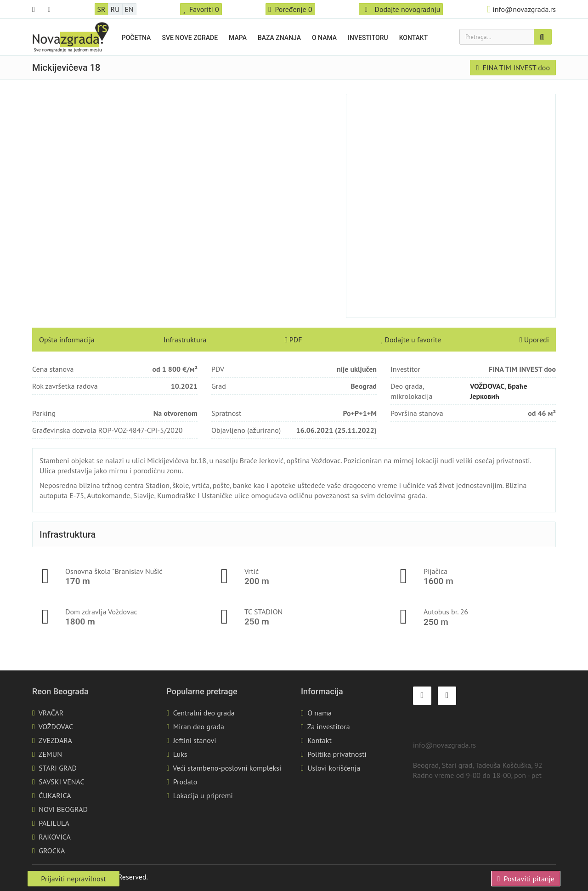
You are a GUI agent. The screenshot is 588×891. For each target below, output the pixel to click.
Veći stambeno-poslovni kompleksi (227, 768)
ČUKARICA (55, 795)
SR (102, 9)
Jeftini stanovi (195, 740)
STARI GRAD (58, 768)
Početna (136, 38)
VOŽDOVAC (487, 386)
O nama (324, 38)
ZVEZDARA (55, 740)
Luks (180, 754)
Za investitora (329, 726)
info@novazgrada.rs (524, 9)
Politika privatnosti (337, 754)
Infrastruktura (185, 340)
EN (129, 9)
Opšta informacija (67, 340)
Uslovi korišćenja (334, 768)
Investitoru (368, 38)
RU (115, 9)
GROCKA (52, 851)
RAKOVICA (55, 837)
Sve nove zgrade (190, 38)
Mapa (238, 38)
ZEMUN (50, 754)
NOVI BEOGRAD (63, 809)
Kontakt (414, 38)
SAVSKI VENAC (61, 782)
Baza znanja (279, 38)
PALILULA (54, 823)
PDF (294, 340)
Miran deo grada (199, 726)
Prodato (185, 782)
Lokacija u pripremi (203, 795)
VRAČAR (51, 713)
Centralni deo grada (204, 713)
